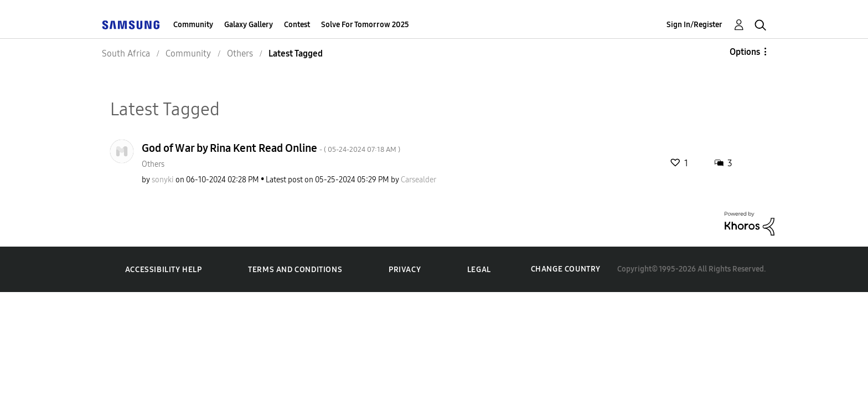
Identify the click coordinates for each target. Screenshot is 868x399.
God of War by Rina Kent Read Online (271, 148)
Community (193, 25)
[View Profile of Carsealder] (418, 180)
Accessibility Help (164, 270)
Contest (297, 25)
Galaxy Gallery (249, 25)
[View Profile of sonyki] (163, 180)
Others (153, 164)
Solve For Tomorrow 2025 (365, 25)
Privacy (405, 270)
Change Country (566, 269)
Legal (479, 270)
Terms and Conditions (295, 270)
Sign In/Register (694, 25)
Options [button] (745, 52)
